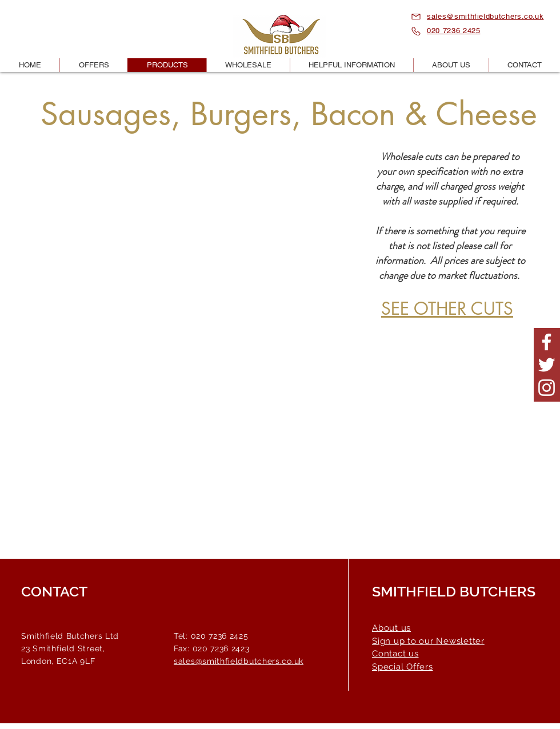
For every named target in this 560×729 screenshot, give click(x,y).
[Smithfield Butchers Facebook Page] (547, 342)
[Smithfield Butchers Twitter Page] (547, 365)
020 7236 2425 (453, 31)
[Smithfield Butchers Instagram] (547, 388)
